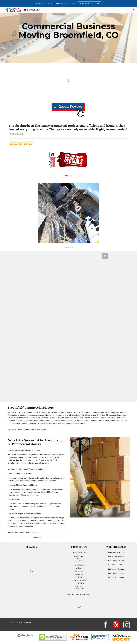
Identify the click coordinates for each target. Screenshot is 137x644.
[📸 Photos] (68, 175)
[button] (134, 10)
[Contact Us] (37, 537)
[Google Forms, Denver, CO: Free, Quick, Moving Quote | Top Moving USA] (68, 326)
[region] (68, 3)
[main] (68, 31)
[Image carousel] (68, 215)
